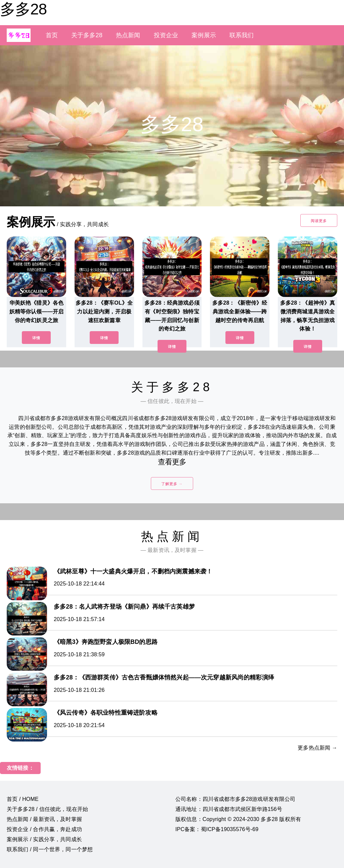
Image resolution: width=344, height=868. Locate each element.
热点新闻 (128, 35)
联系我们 (242, 35)
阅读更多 (319, 221)
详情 (36, 338)
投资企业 (166, 35)
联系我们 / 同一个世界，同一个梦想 (50, 849)
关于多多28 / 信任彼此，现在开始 (47, 809)
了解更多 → (172, 484)
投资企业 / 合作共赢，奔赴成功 (44, 829)
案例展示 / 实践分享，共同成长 (44, 839)
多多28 (23, 9)
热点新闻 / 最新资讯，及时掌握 (44, 819)
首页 (52, 35)
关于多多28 (87, 35)
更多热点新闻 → (317, 748)
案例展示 (204, 35)
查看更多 (172, 462)
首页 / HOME (23, 799)
